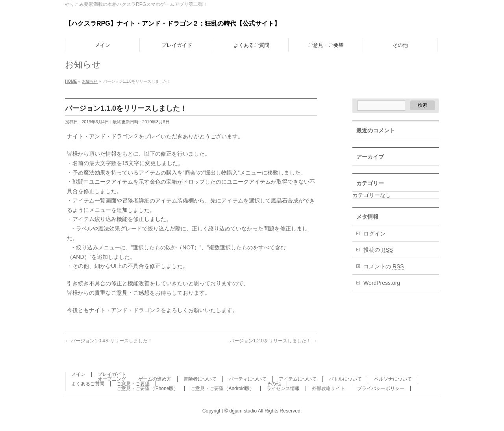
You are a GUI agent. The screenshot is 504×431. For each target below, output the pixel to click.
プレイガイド (112, 374)
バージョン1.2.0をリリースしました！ (273, 341)
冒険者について (200, 379)
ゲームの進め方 (155, 379)
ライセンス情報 (283, 388)
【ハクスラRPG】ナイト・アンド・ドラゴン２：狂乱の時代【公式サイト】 (173, 23)
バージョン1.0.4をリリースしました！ (109, 341)
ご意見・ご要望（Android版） (222, 388)
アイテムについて (298, 379)
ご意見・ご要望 (133, 384)
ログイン (374, 234)
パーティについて (248, 379)
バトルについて (345, 379)
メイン (78, 374)
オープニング (112, 379)
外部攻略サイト (328, 388)
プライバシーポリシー (381, 388)
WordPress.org (382, 283)
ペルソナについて (393, 379)
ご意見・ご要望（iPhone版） (147, 388)
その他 (274, 384)
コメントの (384, 266)
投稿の (378, 250)
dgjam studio (243, 411)
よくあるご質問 (88, 384)
